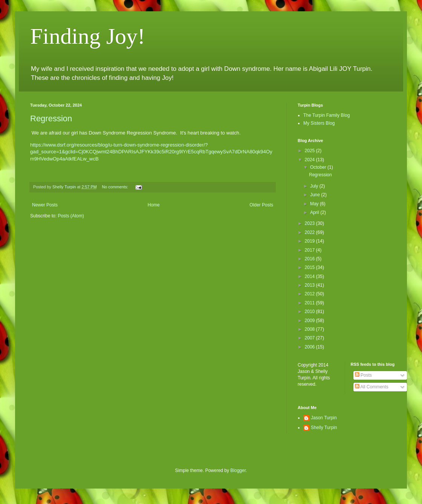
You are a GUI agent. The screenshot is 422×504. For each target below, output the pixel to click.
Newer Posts (45, 205)
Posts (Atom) (71, 216)
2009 (310, 321)
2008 (310, 329)
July (315, 186)
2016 (310, 259)
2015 (310, 267)
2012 (310, 294)
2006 (310, 347)
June (316, 195)
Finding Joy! (88, 36)
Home (154, 205)
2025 (310, 151)
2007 (310, 338)
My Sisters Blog (319, 123)
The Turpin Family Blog (326, 115)
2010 (310, 312)
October (319, 167)
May (315, 204)
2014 (310, 276)
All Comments (372, 387)
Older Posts (261, 205)
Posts (363, 375)
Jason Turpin (324, 418)
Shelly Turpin (324, 428)
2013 (310, 285)
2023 (310, 223)
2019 (310, 241)
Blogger (238, 470)
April (315, 212)
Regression (51, 118)
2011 (310, 303)
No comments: (115, 187)
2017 (310, 250)
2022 (310, 232)
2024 (310, 160)
